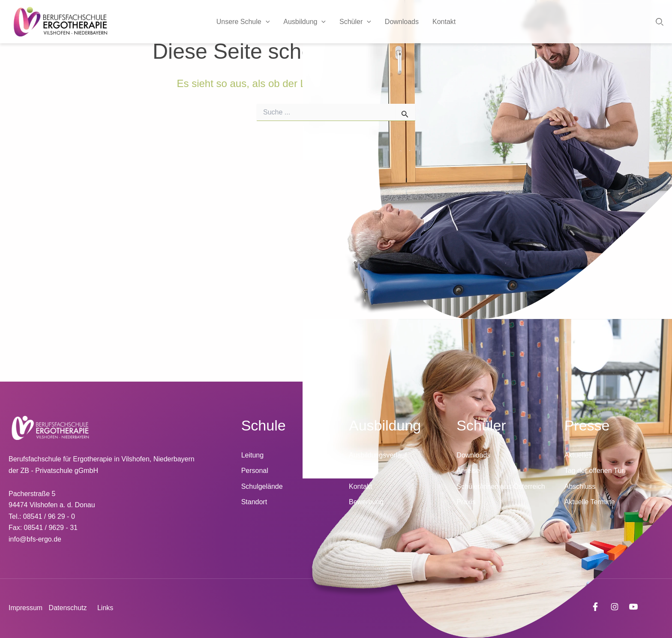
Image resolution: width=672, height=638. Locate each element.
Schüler (355, 22)
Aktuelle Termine (590, 502)
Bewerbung (366, 502)
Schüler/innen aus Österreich (501, 486)
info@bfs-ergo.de (35, 539)
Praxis (466, 502)
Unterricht (364, 471)
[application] (266, 22)
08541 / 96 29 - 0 (49, 516)
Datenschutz (68, 608)
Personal (255, 471)
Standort (254, 502)
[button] (660, 22)
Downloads (402, 22)
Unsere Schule (243, 22)
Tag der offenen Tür (594, 471)
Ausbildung (304, 22)
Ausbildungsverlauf (378, 455)
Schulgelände (262, 486)
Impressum (25, 608)
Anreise (468, 471)
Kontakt (444, 22)
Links (105, 608)
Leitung (253, 455)
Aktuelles (578, 455)
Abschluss (580, 486)
